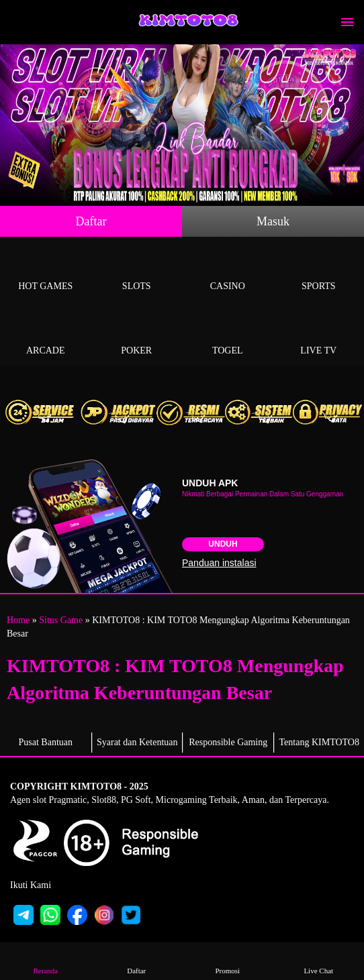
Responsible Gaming (228, 742)
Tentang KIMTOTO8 (319, 742)
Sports (319, 271)
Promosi (228, 961)
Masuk (273, 221)
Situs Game (61, 620)
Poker (137, 335)
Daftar (91, 221)
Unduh (223, 544)
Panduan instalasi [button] (219, 563)
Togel (228, 335)
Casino (228, 271)
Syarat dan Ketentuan (137, 742)
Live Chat (318, 961)
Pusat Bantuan (46, 742)
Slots (137, 271)
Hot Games (46, 271)
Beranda (46, 961)
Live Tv (319, 335)
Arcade (46, 335)
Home (18, 620)
